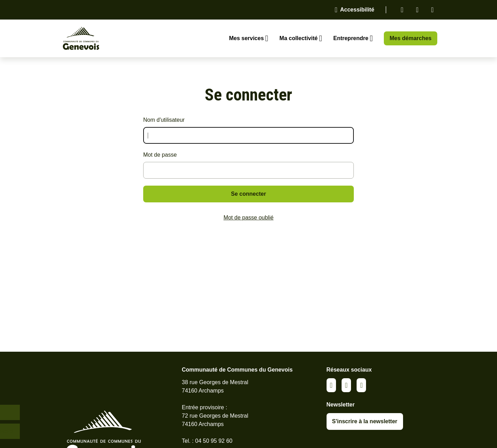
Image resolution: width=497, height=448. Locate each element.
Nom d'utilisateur (164, 120)
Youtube (432, 10)
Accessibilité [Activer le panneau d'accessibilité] (357, 10)
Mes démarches (410, 38)
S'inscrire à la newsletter (365, 421)
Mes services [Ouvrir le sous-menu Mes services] (247, 38)
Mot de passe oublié (248, 218)
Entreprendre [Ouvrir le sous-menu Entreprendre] (351, 38)
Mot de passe (160, 155)
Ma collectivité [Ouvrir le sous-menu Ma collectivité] (298, 38)
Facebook (417, 10)
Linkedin (402, 10)
